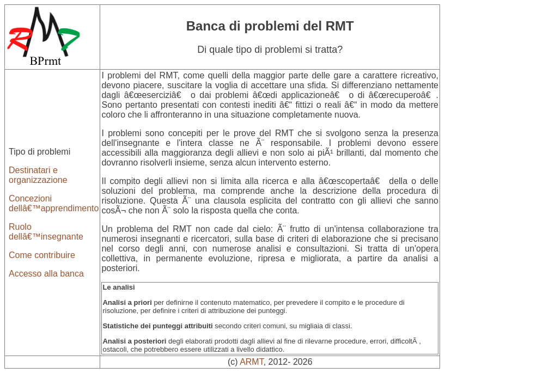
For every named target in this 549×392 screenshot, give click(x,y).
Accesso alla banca (46, 274)
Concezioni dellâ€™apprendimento (54, 203)
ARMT (252, 362)
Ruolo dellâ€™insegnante (46, 232)
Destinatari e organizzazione (38, 175)
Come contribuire (42, 255)
